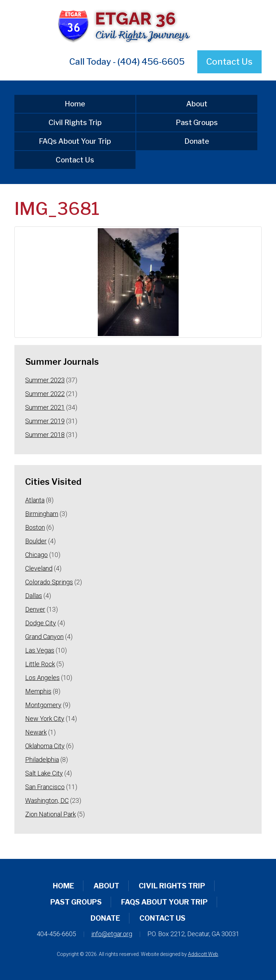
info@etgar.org (112, 934)
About (197, 104)
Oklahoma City (45, 746)
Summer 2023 (45, 380)
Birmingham (42, 514)
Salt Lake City (44, 773)
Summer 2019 (45, 421)
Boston (35, 527)
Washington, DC (47, 800)
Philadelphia (42, 760)
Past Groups (197, 123)
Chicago (36, 555)
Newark (36, 732)
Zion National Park (50, 814)
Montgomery (43, 705)
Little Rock (40, 664)
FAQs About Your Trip (75, 141)
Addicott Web (203, 954)
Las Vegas (40, 650)
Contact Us (229, 62)
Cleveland (39, 568)
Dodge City (41, 623)
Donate (197, 141)
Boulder (36, 541)
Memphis (38, 691)
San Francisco (45, 787)
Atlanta (35, 500)
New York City (45, 719)
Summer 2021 (45, 407)
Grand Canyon (44, 637)
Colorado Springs (49, 582)
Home (75, 104)
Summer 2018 (45, 435)
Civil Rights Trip (75, 123)
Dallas (34, 596)
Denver (35, 609)
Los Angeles (42, 678)
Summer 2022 (45, 394)
